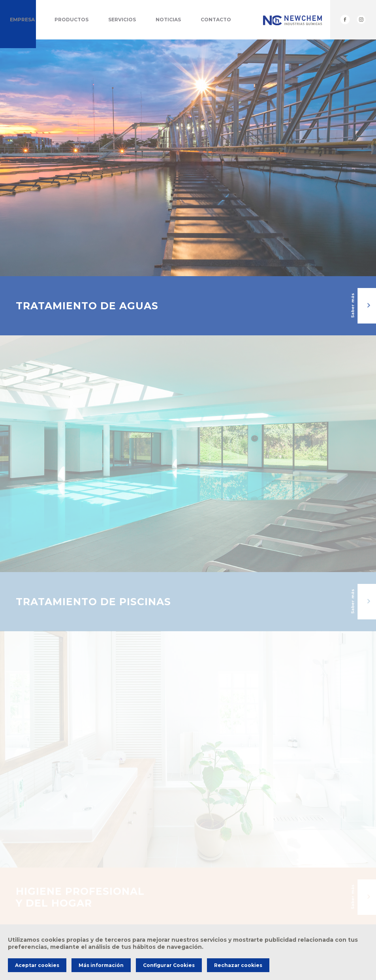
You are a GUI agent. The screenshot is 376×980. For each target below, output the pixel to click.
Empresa (22, 20)
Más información (101, 965)
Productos (71, 20)
